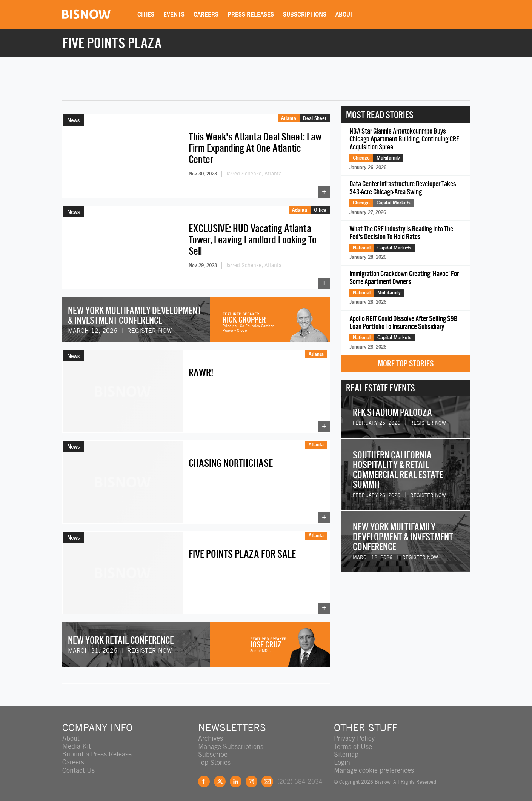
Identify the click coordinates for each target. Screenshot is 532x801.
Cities (147, 14)
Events (175, 14)
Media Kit (77, 743)
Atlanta (289, 118)
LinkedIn (236, 778)
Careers (207, 14)
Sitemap (346, 751)
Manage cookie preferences (374, 767)
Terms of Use (353, 743)
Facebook (204, 778)
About (345, 14)
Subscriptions (305, 14)
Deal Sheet (315, 118)
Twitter (220, 778)
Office (320, 208)
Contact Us (78, 767)
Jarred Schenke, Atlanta (254, 174)
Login (342, 759)
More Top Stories (406, 364)
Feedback (267, 778)
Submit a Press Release (97, 751)
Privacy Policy (354, 735)
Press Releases (251, 14)
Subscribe (213, 751)
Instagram (251, 778)
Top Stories (214, 759)
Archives (211, 735)
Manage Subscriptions (231, 743)
